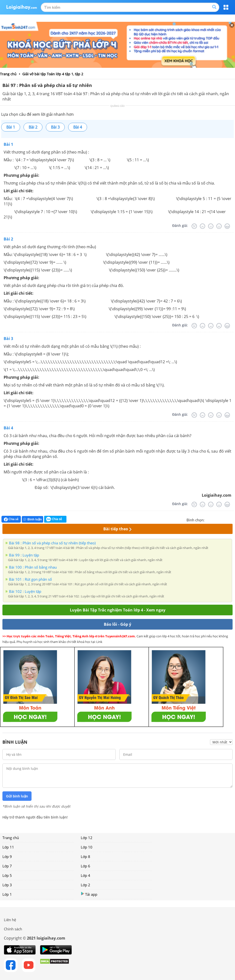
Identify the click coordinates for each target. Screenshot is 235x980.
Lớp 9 (7, 857)
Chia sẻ (11, 519)
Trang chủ (11, 838)
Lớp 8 (85, 857)
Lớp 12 (87, 838)
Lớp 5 (7, 875)
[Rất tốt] (227, 226)
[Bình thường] (211, 226)
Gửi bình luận (17, 796)
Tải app (89, 894)
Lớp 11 (8, 847)
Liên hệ (10, 920)
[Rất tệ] (194, 226)
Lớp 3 (7, 885)
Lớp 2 (85, 885)
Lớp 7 (7, 866)
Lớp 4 (85, 875)
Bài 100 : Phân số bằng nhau (33, 567)
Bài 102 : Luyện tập (25, 591)
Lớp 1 (7, 894)
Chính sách (13, 929)
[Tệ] (203, 226)
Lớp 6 (85, 866)
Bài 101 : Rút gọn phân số (30, 579)
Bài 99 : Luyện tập (24, 555)
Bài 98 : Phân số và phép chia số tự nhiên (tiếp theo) (52, 543)
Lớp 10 (87, 847)
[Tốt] (219, 226)
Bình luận (32, 519)
